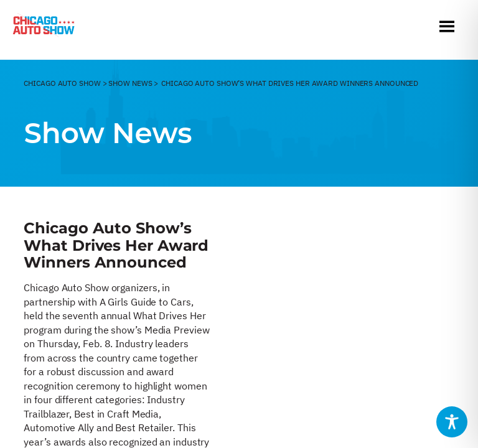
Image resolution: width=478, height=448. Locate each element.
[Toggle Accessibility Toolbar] (452, 422)
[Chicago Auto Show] (44, 28)
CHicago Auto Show (62, 83)
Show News (130, 83)
